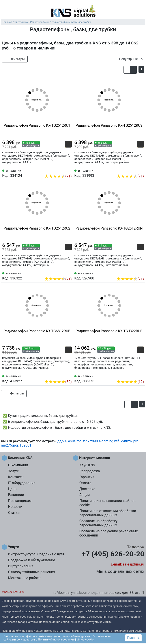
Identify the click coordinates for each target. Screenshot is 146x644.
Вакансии (16, 495)
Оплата (85, 483)
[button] (127, 70)
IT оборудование (22, 483)
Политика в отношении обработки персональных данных (108, 513)
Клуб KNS (87, 465)
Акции (85, 495)
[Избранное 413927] (68, 375)
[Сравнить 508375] (133, 375)
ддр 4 (62, 441)
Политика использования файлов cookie (107, 503)
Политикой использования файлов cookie (66, 639)
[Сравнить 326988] (133, 272)
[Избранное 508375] (140, 375)
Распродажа (90, 471)
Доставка (87, 489)
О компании (18, 465)
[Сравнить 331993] (133, 170)
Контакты (16, 477)
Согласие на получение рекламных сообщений (109, 533)
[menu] (4, 10)
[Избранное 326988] (140, 272)
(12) (130, 382)
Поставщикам (20, 501)
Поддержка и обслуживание (32, 560)
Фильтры (15, 59)
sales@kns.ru (134, 564)
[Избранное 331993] (140, 170)
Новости (15, 507)
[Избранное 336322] (68, 272)
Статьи (14, 513)
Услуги (14, 471)
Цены (13, 489)
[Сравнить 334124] (61, 170)
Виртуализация (21, 566)
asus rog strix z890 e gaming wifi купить (100, 441)
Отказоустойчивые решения (32, 572)
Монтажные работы (25, 578)
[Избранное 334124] (68, 170)
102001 (25, 445)
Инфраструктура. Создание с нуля (36, 554)
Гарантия (87, 477)
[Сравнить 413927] (61, 375)
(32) (58, 382)
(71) (58, 176)
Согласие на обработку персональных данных (98, 523)
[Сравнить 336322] (61, 272)
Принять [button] (133, 638)
